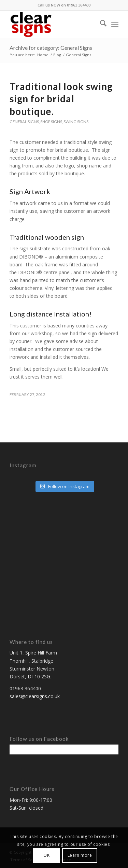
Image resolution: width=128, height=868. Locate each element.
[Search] (100, 24)
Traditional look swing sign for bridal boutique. (61, 99)
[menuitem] (100, 24)
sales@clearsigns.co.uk (35, 696)
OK (46, 855)
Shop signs (51, 122)
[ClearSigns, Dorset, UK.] (53, 24)
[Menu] (115, 24)
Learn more (80, 855)
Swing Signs (76, 122)
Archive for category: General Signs (51, 48)
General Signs (24, 122)
